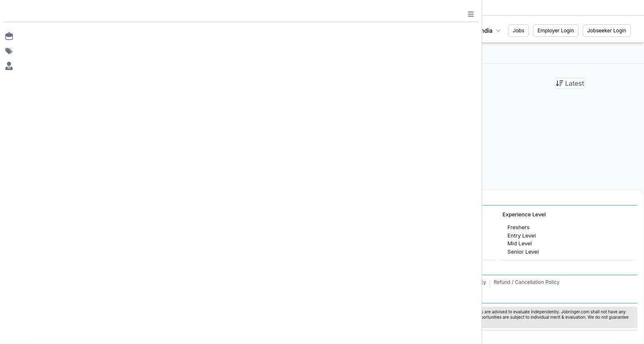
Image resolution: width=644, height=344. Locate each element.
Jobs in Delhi (53, 252)
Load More (333, 149)
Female (351, 53)
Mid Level (520, 243)
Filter (252, 53)
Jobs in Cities (48, 214)
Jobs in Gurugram (59, 243)
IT (344, 235)
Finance (351, 252)
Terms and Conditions (420, 282)
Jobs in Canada (204, 235)
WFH (417, 53)
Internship (314, 53)
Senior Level (523, 252)
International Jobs (202, 214)
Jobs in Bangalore (59, 235)
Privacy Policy (469, 282)
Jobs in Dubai (201, 227)
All (282, 53)
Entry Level (521, 235)
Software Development (370, 243)
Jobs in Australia (205, 252)
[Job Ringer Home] (66, 31)
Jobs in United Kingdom (214, 243)
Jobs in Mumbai (57, 227)
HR (345, 227)
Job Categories (356, 214)
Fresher (386, 53)
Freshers (518, 227)
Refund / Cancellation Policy (527, 282)
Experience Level (524, 214)
